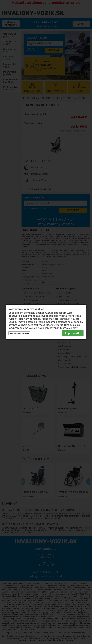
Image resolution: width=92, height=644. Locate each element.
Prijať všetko (73, 333)
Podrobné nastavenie (19, 333)
